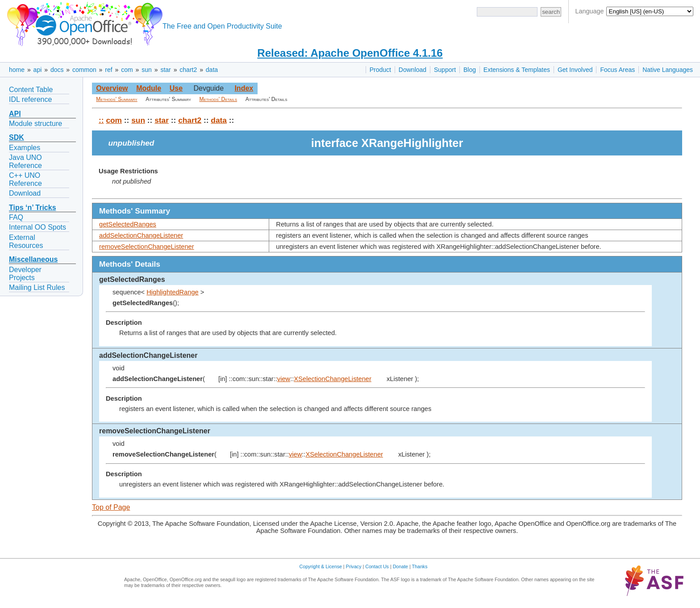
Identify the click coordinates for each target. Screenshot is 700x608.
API (15, 114)
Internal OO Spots (37, 227)
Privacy (354, 566)
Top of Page (111, 507)
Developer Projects (25, 274)
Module (149, 88)
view (284, 379)
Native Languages (668, 70)
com (127, 70)
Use (176, 88)
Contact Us (377, 566)
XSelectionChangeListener (333, 379)
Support (445, 70)
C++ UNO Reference (25, 179)
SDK (17, 137)
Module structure (35, 124)
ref (108, 70)
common (84, 70)
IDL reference (30, 99)
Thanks (420, 566)
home (17, 70)
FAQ (16, 217)
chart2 (188, 70)
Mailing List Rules (37, 287)
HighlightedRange (173, 292)
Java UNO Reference (25, 161)
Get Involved (575, 70)
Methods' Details (219, 99)
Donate (400, 566)
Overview (112, 88)
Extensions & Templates (517, 70)
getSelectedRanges (128, 224)
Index (244, 88)
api (38, 70)
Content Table (31, 90)
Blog (470, 70)
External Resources (26, 241)
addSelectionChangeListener (141, 235)
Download (412, 70)
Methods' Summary (117, 99)
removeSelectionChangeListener (147, 247)
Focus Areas (617, 70)
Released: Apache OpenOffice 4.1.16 (350, 53)
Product (380, 70)
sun (147, 70)
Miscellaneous (33, 259)
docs (57, 70)
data (212, 70)
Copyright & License (321, 566)
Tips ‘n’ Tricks (33, 208)
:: (101, 120)
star (165, 70)
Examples (25, 148)
